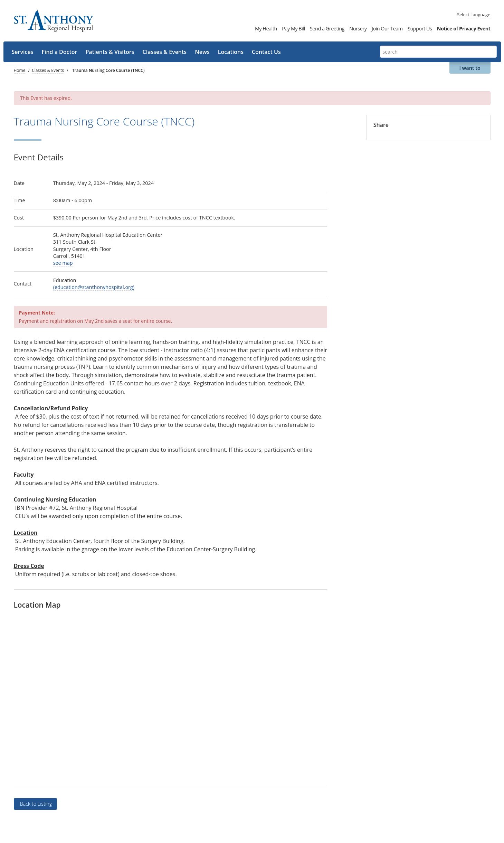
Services (23, 52)
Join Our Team (387, 29)
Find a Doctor (59, 52)
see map (63, 263)
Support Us (420, 29)
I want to (470, 68)
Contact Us (266, 52)
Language (474, 15)
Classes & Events (165, 52)
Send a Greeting (327, 29)
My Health (266, 29)
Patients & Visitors (110, 52)
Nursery (358, 29)
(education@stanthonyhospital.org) (94, 287)
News (202, 52)
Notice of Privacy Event (464, 29)
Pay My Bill (293, 29)
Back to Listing (35, 804)
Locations (231, 52)
